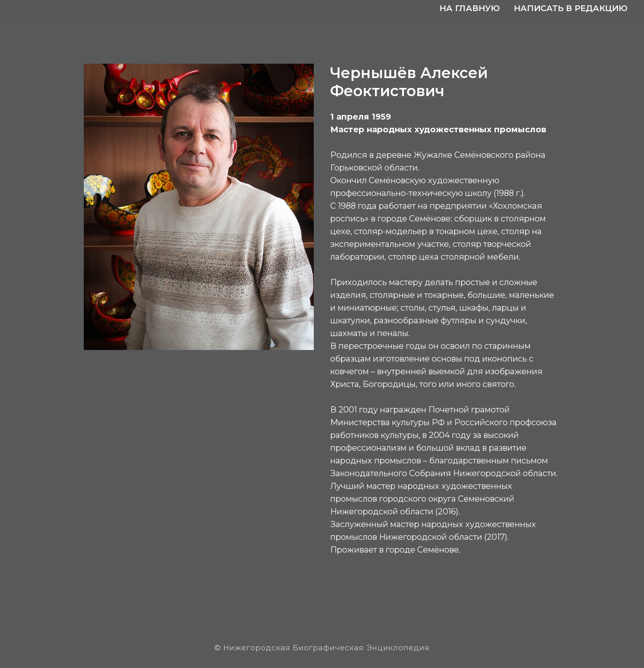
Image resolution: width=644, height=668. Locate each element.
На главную (470, 8)
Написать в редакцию (571, 8)
